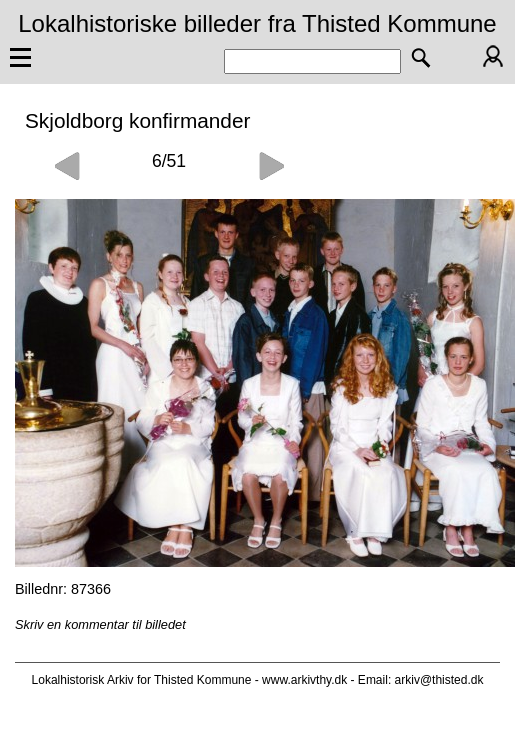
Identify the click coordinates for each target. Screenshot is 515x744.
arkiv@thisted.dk (439, 680)
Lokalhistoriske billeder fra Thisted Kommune (257, 23)
